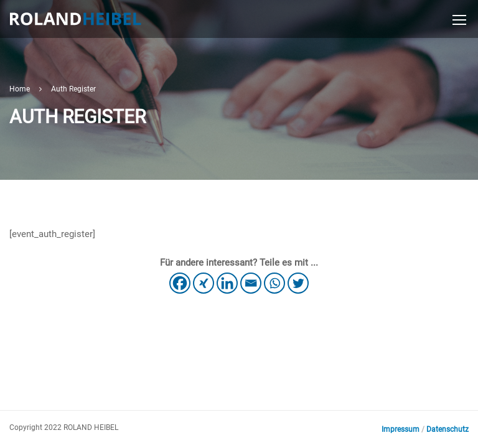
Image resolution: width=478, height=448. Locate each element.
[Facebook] (180, 284)
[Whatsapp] (274, 284)
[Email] (251, 284)
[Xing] (204, 284)
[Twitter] (298, 284)
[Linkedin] (227, 284)
